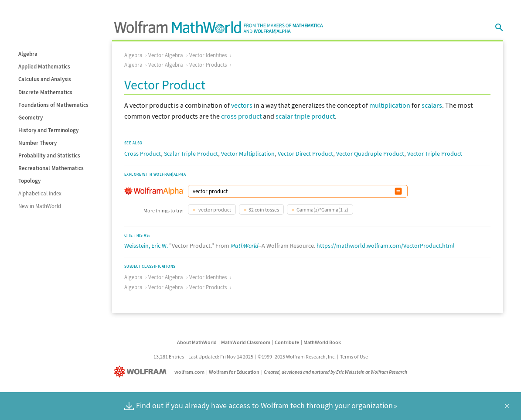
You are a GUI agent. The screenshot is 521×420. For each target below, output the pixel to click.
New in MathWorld (40, 206)
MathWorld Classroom (246, 342)
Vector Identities (208, 55)
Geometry (31, 118)
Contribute (287, 342)
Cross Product (143, 154)
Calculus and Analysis (45, 79)
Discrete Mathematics (45, 92)
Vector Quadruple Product (370, 154)
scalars (432, 105)
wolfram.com (189, 372)
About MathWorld (197, 342)
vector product (214, 210)
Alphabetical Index (40, 193)
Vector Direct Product (305, 154)
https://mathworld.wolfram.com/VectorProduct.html (386, 246)
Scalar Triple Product (191, 154)
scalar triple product (305, 116)
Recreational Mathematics (51, 168)
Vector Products (208, 65)
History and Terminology (48, 130)
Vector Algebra (166, 55)
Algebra (28, 54)
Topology (29, 181)
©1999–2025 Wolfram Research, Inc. (297, 357)
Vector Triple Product (435, 154)
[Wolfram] (142, 372)
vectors (242, 105)
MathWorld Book (322, 342)
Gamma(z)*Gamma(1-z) (322, 210)
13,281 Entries (169, 357)
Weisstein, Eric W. (146, 246)
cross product (241, 116)
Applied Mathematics (44, 67)
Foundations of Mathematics (53, 105)
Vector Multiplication (248, 154)
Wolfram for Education (234, 372)
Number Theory (37, 143)
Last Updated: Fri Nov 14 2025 (221, 357)
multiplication (390, 105)
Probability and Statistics (49, 155)
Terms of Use (354, 357)
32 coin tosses (264, 210)
